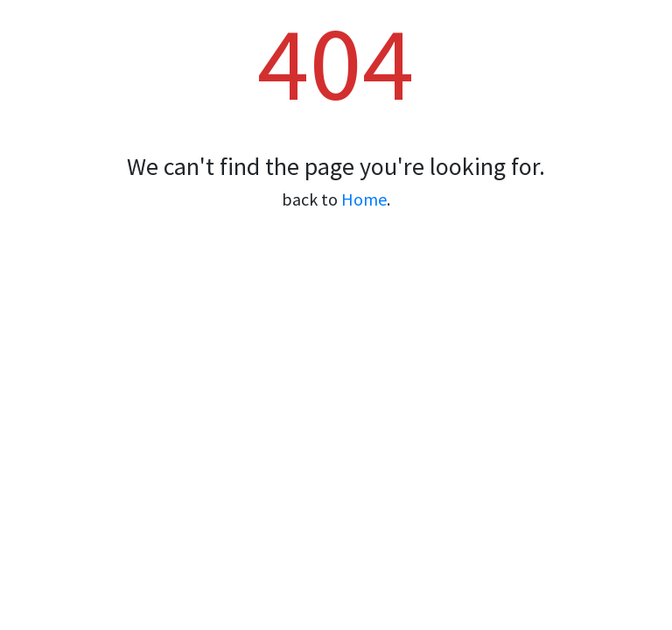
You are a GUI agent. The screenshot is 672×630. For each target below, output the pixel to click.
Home (364, 199)
